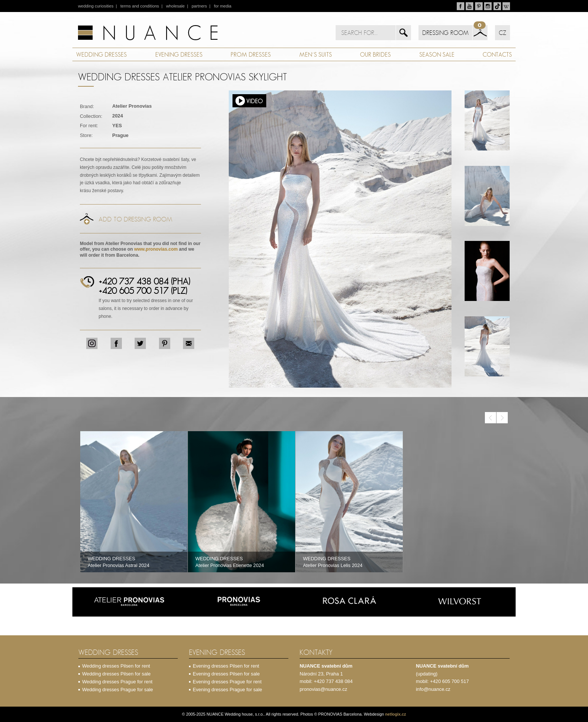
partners (199, 6)
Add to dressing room (135, 219)
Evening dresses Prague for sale (227, 690)
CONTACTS (497, 54)
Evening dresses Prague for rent (227, 682)
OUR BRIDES (375, 54)
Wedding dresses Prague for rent (117, 682)
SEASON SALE (437, 54)
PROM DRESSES (251, 54)
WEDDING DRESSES (101, 54)
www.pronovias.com (156, 249)
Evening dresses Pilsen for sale (226, 674)
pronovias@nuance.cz (323, 689)
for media (223, 6)
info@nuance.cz (433, 689)
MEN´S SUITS (316, 54)
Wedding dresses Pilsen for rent (116, 666)
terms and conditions (140, 6)
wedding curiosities (96, 6)
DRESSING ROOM (445, 33)
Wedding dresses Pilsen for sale (116, 674)
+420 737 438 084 (333, 681)
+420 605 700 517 (450, 681)
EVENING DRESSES (179, 54)
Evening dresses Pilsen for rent (226, 666)
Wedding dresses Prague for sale (118, 690)
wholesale (175, 6)
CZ (502, 33)
